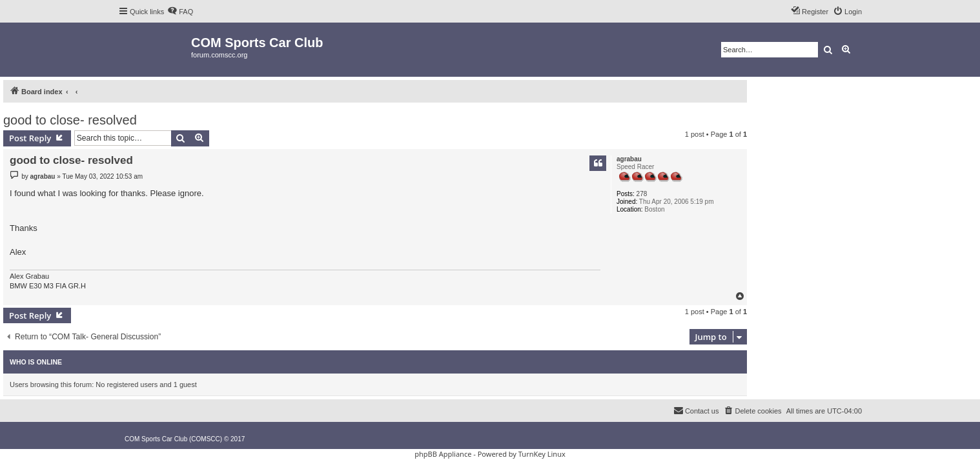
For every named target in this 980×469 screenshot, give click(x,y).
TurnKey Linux (542, 454)
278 (642, 194)
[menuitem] (180, 12)
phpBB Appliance (443, 454)
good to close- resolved (70, 120)
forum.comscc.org (219, 55)
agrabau (629, 159)
